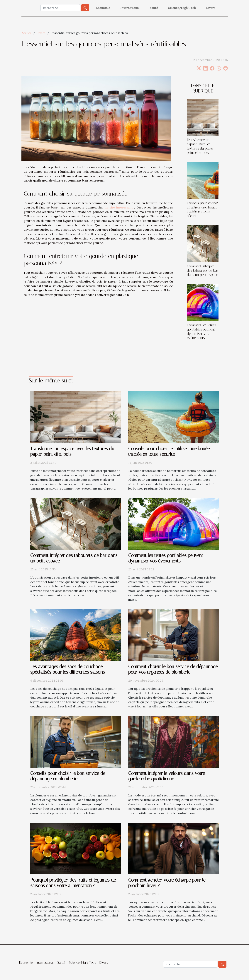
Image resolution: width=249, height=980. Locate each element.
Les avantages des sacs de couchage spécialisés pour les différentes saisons (68, 669)
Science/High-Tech (182, 8)
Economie (103, 8)
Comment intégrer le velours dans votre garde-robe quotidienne (167, 776)
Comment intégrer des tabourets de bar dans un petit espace (203, 270)
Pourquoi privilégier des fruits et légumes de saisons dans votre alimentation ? (73, 883)
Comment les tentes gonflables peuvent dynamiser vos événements (202, 331)
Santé (154, 8)
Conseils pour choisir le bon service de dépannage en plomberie (68, 776)
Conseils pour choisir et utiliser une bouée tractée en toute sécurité (202, 209)
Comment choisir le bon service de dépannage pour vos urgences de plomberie (173, 669)
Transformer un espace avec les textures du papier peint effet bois (200, 146)
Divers (211, 8)
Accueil (26, 33)
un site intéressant (119, 207)
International (130, 8)
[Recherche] (60, 8)
